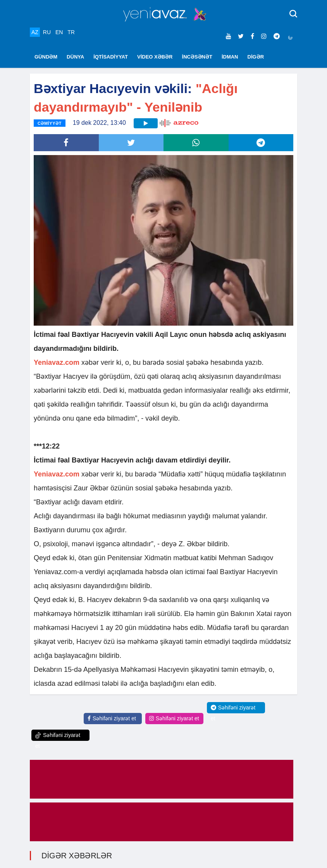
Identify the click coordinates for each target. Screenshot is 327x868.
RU (47, 32)
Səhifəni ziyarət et (112, 718)
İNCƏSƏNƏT (197, 57)
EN (59, 32)
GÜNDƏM (46, 57)
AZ (35, 32)
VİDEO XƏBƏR (155, 57)
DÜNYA (75, 57)
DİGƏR (256, 57)
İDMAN (230, 57)
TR (71, 32)
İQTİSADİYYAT (111, 57)
